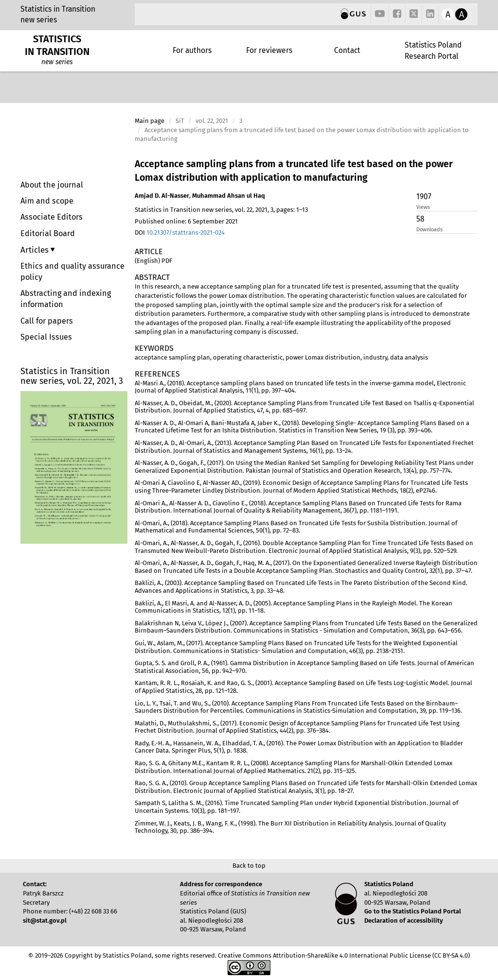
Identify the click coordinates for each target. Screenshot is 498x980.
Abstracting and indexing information (66, 299)
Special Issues (46, 337)
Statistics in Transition (58, 9)
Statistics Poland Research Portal (433, 50)
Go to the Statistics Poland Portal (413, 911)
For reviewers (269, 50)
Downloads (429, 230)
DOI (180, 232)
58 (420, 219)
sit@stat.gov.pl (45, 920)
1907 (424, 197)
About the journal (52, 185)
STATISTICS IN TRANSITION (57, 45)
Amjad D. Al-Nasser (162, 196)
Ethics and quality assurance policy (72, 272)
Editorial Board (48, 233)
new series (39, 20)
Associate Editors (52, 217)
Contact (347, 50)
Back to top (249, 866)
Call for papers (47, 321)
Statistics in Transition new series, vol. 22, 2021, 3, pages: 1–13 (221, 210)
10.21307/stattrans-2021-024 (186, 232)
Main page (150, 121)
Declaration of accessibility (404, 920)
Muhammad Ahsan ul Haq (229, 196)
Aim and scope (47, 201)
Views (423, 207)
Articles (36, 250)
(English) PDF (153, 261)
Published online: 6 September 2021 (186, 221)
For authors (192, 50)
